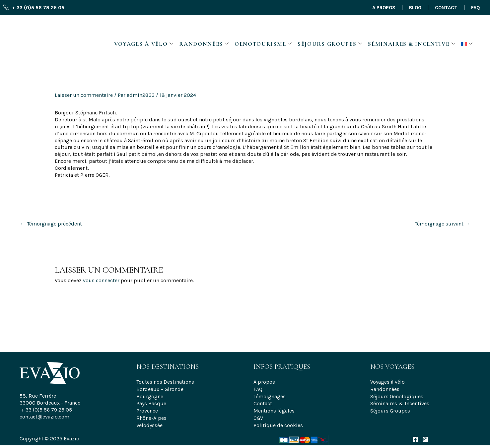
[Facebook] (415, 437)
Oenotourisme (263, 28)
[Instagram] (425, 437)
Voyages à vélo (144, 28)
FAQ (476, 8)
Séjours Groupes (330, 28)
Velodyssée (149, 423)
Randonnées (204, 28)
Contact (446, 8)
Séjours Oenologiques (397, 395)
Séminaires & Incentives (400, 402)
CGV (258, 416)
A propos (384, 8)
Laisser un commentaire (84, 95)
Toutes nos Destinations (165, 382)
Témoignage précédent (51, 224)
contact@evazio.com (44, 417)
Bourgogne (150, 395)
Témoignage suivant (442, 224)
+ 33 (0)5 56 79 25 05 (46, 410)
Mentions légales (274, 409)
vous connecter (101, 280)
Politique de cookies (278, 423)
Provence (147, 409)
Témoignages (270, 395)
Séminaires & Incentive (412, 28)
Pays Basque (151, 402)
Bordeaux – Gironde (160, 388)
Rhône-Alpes (151, 416)
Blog (415, 8)
